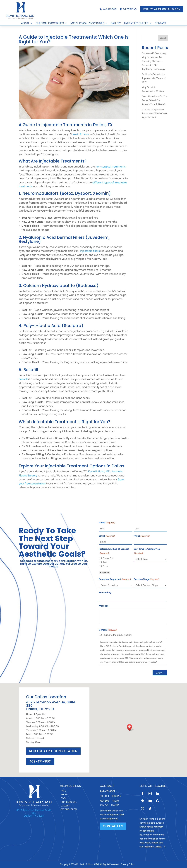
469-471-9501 (108, 9)
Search (163, 38)
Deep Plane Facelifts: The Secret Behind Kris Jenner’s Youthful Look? (155, 100)
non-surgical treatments (111, 167)
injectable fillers (90, 251)
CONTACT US (113, 826)
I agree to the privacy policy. (117, 635)
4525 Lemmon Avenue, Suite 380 (34, 811)
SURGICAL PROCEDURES (50, 23)
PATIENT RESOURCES (136, 23)
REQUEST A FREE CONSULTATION (162, 9)
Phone (142, 536)
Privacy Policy (128, 864)
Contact (107, 786)
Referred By (105, 593)
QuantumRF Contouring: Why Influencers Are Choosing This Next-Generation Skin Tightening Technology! (154, 61)
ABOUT (25, 23)
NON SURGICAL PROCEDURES (87, 23)
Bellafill (23, 379)
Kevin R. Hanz (81, 134)
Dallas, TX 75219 (34, 816)
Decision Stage (146, 579)
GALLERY (116, 23)
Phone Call (108, 558)
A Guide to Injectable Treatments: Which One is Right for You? (155, 114)
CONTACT (160, 23)
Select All (104, 573)
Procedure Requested (115, 579)
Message (104, 606)
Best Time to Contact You (147, 551)
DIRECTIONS (128, 9)
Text (105, 562)
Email (107, 536)
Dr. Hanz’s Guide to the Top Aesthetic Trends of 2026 (154, 78)
